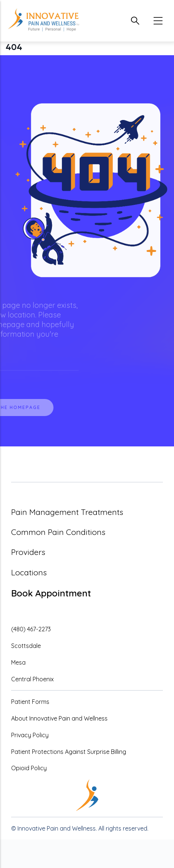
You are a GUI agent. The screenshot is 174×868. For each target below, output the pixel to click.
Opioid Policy (29, 768)
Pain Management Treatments (67, 512)
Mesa (18, 662)
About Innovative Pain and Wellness (59, 718)
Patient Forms (30, 702)
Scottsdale (26, 646)
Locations (29, 572)
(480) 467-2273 (31, 629)
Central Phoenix (32, 679)
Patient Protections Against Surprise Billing (69, 752)
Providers (28, 552)
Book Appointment (51, 593)
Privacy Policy (30, 735)
